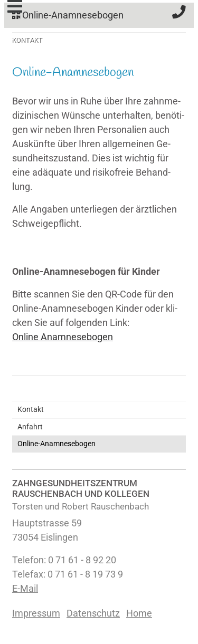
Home (139, 613)
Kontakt (31, 410)
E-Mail (25, 588)
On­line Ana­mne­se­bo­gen (63, 337)
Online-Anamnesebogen (68, 15)
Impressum (36, 613)
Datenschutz (93, 613)
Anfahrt (30, 427)
